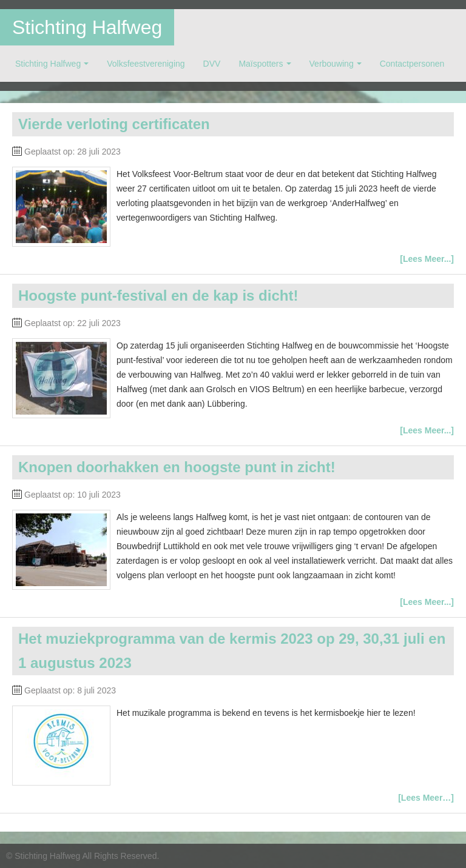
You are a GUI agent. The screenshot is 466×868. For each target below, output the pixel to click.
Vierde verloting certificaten (114, 124)
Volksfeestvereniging (146, 64)
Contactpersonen (412, 64)
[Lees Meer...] (427, 259)
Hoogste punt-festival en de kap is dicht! (158, 295)
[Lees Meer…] (426, 798)
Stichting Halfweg (87, 27)
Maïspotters (261, 64)
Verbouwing (332, 64)
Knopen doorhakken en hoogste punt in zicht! (177, 467)
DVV (212, 64)
